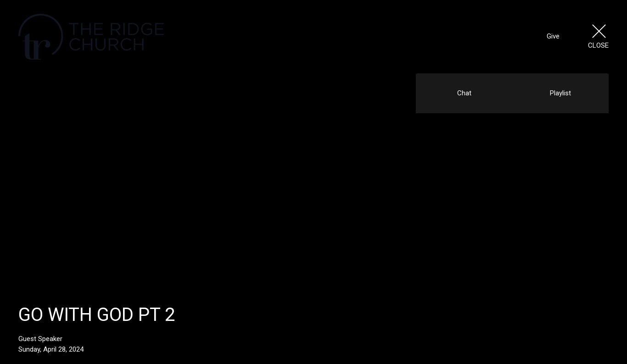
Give (553, 36)
